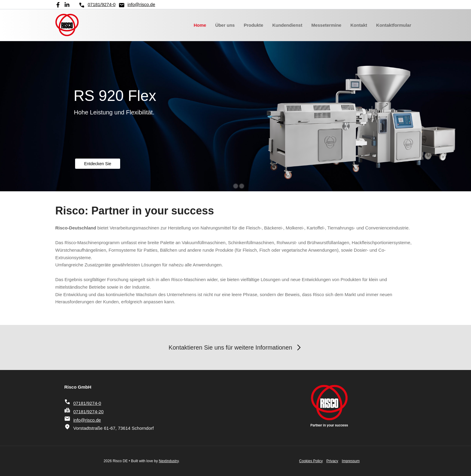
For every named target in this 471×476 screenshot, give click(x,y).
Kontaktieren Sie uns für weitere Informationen (235, 347)
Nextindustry (169, 461)
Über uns (225, 25)
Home (200, 25)
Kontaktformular (394, 25)
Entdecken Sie (98, 164)
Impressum (351, 461)
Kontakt (359, 25)
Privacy (332, 461)
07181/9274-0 (97, 5)
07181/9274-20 (84, 412)
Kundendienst (287, 25)
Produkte (253, 25)
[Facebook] (58, 5)
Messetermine (326, 25)
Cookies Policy (311, 461)
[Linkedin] (67, 5)
